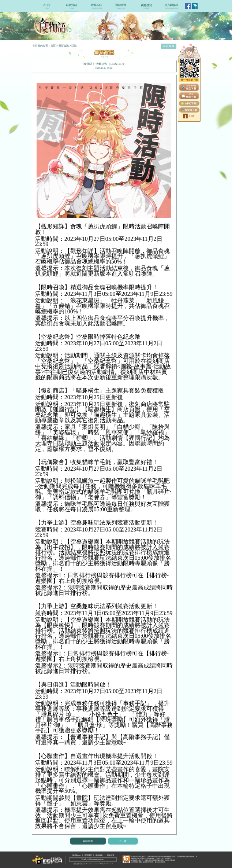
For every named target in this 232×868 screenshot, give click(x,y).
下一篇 (123, 841)
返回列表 (88, 841)
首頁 (53, 46)
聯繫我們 (88, 855)
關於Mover (77, 855)
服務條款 (99, 855)
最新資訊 (64, 46)
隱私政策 (111, 855)
